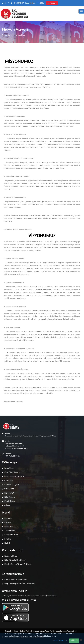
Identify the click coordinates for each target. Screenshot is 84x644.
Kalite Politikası (10, 556)
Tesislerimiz (8, 530)
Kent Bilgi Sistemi (11, 472)
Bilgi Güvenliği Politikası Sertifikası (18, 584)
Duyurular (7, 526)
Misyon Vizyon (20, 35)
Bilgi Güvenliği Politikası (14, 560)
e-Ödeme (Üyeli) (10, 485)
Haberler (7, 518)
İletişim (6, 539)
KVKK (6, 543)
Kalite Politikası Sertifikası (15, 579)
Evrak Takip (8, 501)
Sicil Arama (8, 489)
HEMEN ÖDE (52, 3)
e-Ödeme (7, 480)
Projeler (7, 522)
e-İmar (6, 505)
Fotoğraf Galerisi (10, 535)
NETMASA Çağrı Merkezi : (29, 3)
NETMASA (8, 493)
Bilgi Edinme (9, 497)
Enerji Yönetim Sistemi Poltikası (17, 564)
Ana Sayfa (6, 35)
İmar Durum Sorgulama (13, 476)
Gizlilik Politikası (60, 640)
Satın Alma (8, 468)
